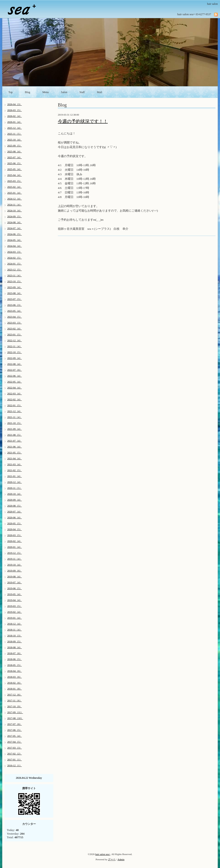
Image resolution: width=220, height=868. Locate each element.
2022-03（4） (15, 393)
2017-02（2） (15, 754)
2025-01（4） (15, 193)
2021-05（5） (15, 453)
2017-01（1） (15, 759)
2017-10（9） (15, 706)
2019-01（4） (15, 618)
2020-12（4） (15, 482)
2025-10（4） (15, 140)
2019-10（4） (15, 565)
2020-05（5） (15, 523)
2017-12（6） (15, 695)
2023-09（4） (15, 287)
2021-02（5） (15, 470)
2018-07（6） (15, 653)
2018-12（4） (15, 624)
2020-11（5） (15, 488)
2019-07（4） (15, 582)
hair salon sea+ (103, 854)
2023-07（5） (15, 299)
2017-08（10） (15, 718)
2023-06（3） (15, 305)
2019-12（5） (15, 553)
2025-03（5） (15, 181)
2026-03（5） (15, 110)
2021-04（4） (15, 458)
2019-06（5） (15, 588)
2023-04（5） (15, 317)
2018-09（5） (15, 641)
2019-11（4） (15, 559)
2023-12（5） (15, 270)
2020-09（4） (15, 500)
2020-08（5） (15, 506)
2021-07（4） (15, 441)
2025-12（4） (15, 128)
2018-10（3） (15, 636)
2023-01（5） (15, 334)
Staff (82, 92)
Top (11, 92)
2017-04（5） (15, 742)
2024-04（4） (15, 246)
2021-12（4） (15, 411)
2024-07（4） (15, 228)
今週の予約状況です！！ (83, 121)
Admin (121, 859)
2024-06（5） (15, 234)
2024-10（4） (15, 210)
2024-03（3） (15, 252)
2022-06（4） (15, 376)
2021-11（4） (15, 417)
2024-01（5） (15, 264)
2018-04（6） (15, 671)
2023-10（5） (15, 281)
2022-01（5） (15, 405)
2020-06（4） (15, 517)
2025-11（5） (15, 134)
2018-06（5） (15, 659)
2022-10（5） (15, 352)
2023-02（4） (15, 329)
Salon (64, 92)
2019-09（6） (15, 571)
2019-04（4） (15, 600)
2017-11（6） (15, 700)
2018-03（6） (15, 677)
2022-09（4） (15, 358)
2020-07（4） (15, 512)
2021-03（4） (15, 464)
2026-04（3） (15, 104)
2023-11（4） (15, 275)
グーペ (112, 859)
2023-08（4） (15, 293)
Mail (99, 92)
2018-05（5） (15, 665)
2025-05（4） (15, 169)
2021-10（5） (15, 423)
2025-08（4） (15, 151)
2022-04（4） (15, 388)
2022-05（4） (15, 382)
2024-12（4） (15, 199)
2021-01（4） (15, 476)
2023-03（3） (15, 323)
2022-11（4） (15, 346)
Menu (46, 92)
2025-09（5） (15, 146)
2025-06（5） (15, 163)
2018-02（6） (15, 683)
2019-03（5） (15, 606)
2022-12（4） (15, 340)
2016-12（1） (15, 765)
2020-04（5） (15, 529)
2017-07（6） (15, 724)
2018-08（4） (15, 647)
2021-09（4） (15, 429)
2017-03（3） (15, 748)
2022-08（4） (15, 364)
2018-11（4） (15, 630)
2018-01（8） (15, 689)
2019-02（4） (15, 612)
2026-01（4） (15, 122)
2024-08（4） (15, 222)
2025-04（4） (15, 175)
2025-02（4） (15, 187)
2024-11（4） (15, 205)
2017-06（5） (15, 730)
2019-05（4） (15, 594)
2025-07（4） (15, 157)
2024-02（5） (15, 258)
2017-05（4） (15, 736)
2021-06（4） (15, 447)
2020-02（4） (15, 541)
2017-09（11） (15, 712)
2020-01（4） (15, 547)
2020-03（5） (15, 535)
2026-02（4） (15, 116)
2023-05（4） (15, 311)
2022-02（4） (15, 399)
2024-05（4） (15, 240)
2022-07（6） (15, 370)
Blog (28, 92)
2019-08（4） (15, 576)
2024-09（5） (15, 216)
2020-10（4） (15, 494)
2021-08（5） (15, 435)
